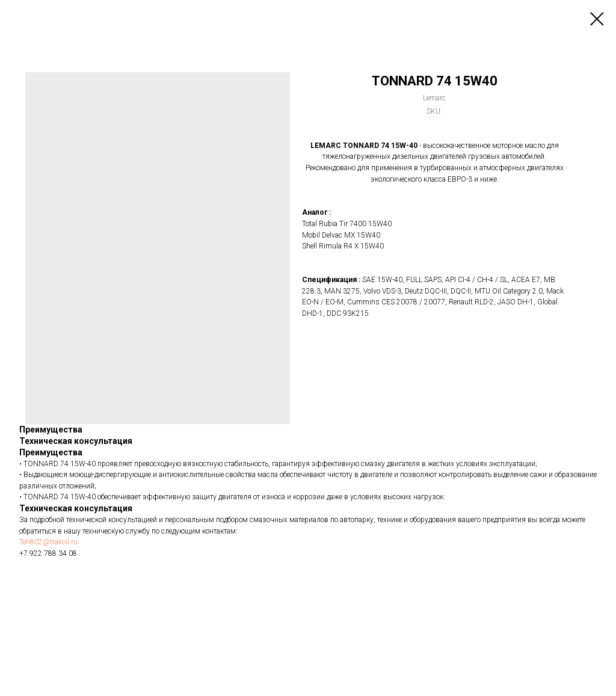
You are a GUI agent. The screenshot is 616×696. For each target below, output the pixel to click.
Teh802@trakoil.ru (48, 542)
